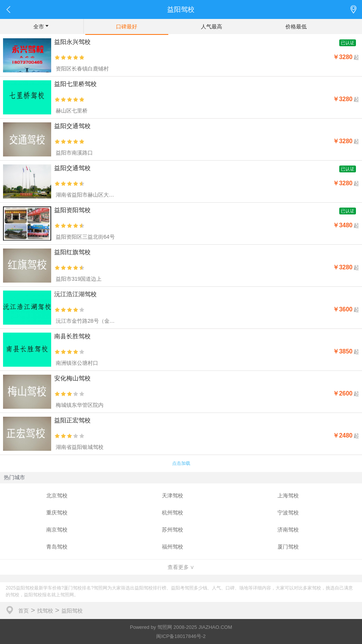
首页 (24, 611)
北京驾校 (57, 496)
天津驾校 (172, 496)
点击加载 (181, 463)
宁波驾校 (288, 513)
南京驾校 (57, 530)
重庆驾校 (57, 513)
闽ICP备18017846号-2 (181, 636)
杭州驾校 (172, 513)
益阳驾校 (72, 611)
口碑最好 (127, 27)
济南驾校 (288, 530)
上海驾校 (288, 496)
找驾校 (45, 611)
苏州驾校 (172, 530)
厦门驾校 (288, 547)
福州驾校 (172, 547)
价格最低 (296, 27)
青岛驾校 (57, 547)
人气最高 (212, 27)
